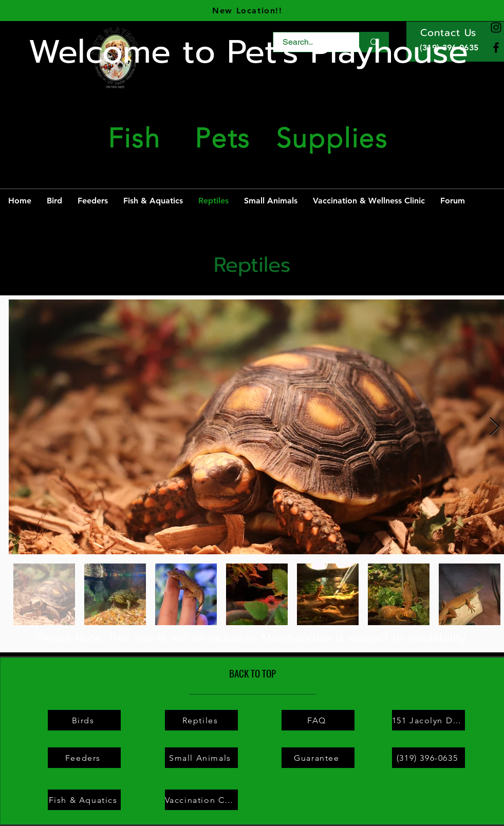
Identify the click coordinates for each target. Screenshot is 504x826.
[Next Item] (494, 427)
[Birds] (84, 720)
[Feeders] (84, 758)
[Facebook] (496, 48)
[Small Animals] (201, 758)
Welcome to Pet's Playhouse (248, 52)
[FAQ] (318, 720)
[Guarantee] (318, 758)
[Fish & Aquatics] (84, 800)
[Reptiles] (201, 720)
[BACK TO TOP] (253, 673)
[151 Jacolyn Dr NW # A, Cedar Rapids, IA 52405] (428, 720)
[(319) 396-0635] (428, 758)
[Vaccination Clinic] (201, 800)
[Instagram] (496, 27)
